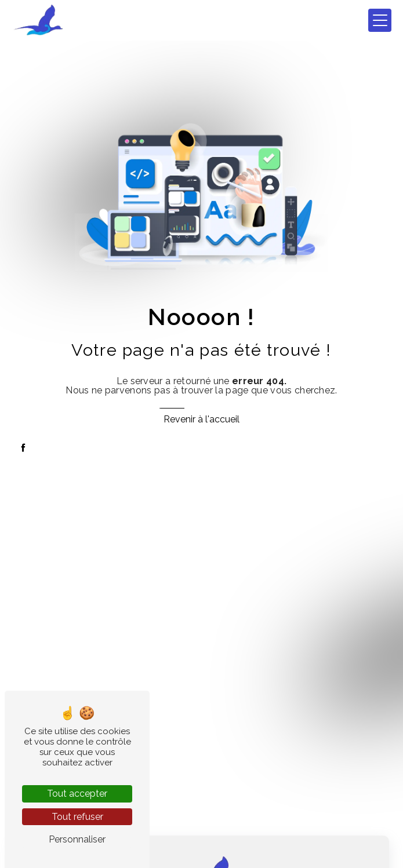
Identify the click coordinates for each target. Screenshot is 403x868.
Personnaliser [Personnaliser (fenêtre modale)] (77, 839)
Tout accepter (77, 794)
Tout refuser (77, 817)
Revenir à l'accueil (201, 419)
